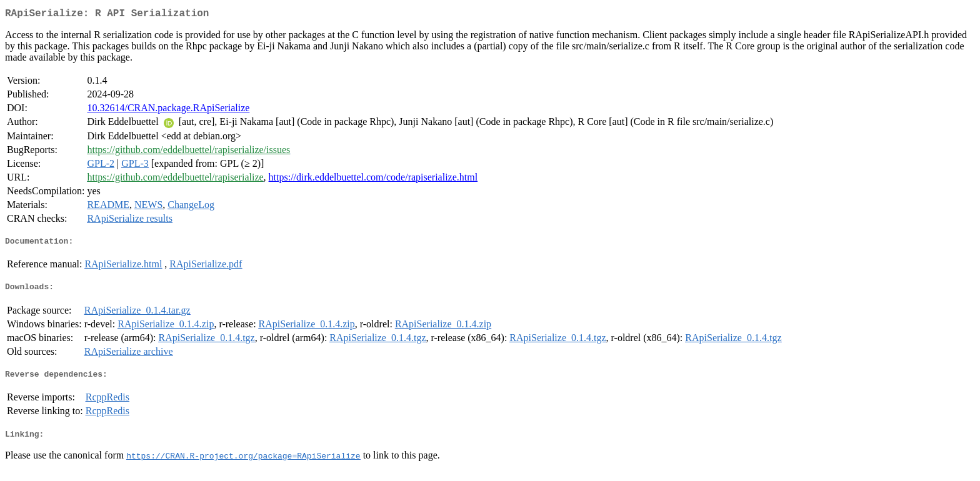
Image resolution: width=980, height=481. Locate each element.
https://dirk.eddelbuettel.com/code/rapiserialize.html (373, 180)
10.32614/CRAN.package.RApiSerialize (168, 110)
